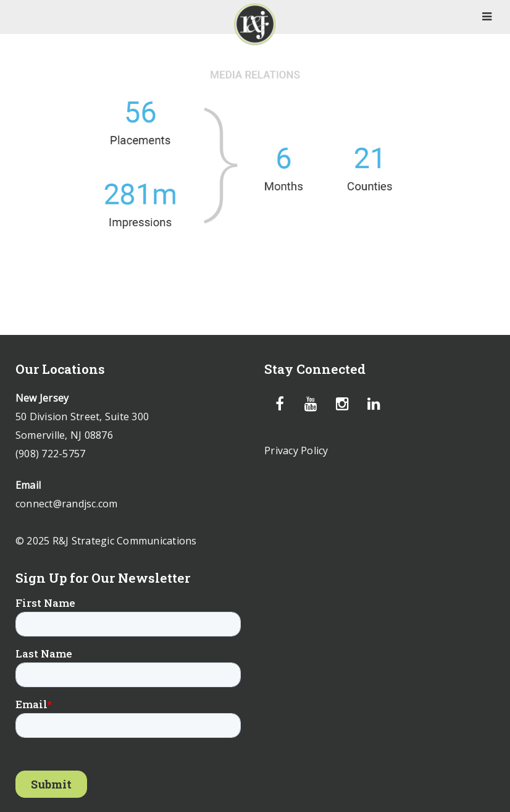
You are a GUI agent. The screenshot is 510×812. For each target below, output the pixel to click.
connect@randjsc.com (67, 504)
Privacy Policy (296, 450)
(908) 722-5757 (51, 454)
